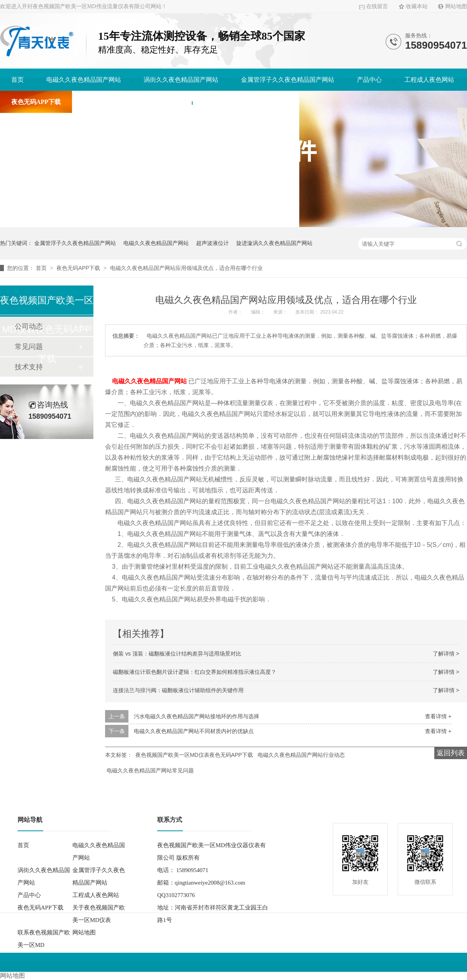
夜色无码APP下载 (36, 102)
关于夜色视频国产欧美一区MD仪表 (132, 102)
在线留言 (377, 6)
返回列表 (451, 753)
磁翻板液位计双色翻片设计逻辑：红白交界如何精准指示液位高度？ (195, 672)
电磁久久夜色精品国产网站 (84, 80)
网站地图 (456, 6)
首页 (18, 80)
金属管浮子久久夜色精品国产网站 (288, 80)
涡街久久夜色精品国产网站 (181, 80)
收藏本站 (417, 6)
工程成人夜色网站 (429, 80)
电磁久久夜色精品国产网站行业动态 (301, 755)
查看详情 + (438, 716)
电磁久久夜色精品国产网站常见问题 (150, 770)
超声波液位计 (212, 243)
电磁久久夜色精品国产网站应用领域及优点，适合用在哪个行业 (186, 268)
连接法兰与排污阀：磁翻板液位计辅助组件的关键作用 (178, 690)
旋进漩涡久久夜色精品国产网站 (274, 243)
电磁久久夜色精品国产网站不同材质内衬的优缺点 (194, 731)
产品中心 (369, 80)
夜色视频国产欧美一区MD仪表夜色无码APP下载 (194, 755)
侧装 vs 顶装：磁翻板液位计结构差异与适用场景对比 (177, 654)
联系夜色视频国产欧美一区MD (246, 102)
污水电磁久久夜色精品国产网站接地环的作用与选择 (197, 716)
